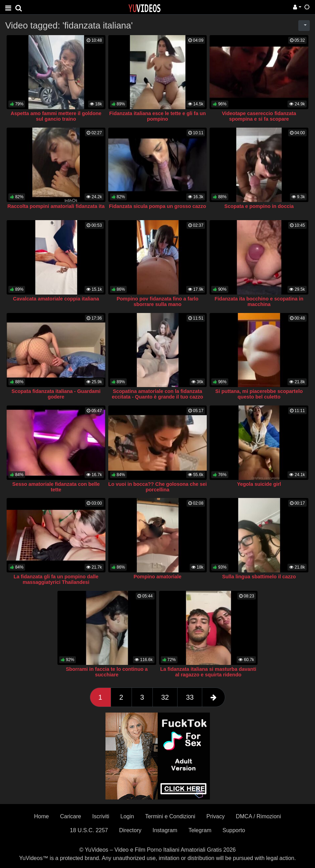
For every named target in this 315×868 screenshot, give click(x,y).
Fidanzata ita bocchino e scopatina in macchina (259, 302)
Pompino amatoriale (158, 577)
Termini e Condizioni (170, 816)
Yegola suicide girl (259, 484)
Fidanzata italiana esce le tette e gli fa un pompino (158, 116)
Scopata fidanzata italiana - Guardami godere (56, 394)
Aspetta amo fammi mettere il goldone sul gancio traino (56, 116)
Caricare (70, 816)
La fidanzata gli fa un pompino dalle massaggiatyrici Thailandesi (56, 579)
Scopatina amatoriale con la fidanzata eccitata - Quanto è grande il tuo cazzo (157, 394)
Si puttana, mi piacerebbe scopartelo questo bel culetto (259, 394)
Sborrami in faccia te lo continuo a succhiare (107, 672)
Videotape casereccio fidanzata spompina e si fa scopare (259, 116)
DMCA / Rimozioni (258, 816)
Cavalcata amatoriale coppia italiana (56, 299)
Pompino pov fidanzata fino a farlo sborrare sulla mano (157, 302)
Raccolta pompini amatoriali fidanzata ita (56, 206)
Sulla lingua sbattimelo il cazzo (259, 577)
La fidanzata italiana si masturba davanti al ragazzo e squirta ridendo (208, 672)
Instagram (165, 830)
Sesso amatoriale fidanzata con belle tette (56, 487)
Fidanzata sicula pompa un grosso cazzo (157, 206)
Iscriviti (101, 816)
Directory (130, 830)
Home (42, 816)
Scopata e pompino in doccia (259, 206)
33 (190, 697)
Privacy (215, 816)
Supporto (234, 830)
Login (127, 816)
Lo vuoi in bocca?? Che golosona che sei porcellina (157, 487)
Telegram (200, 830)
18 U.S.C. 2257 (89, 830)
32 (165, 697)
